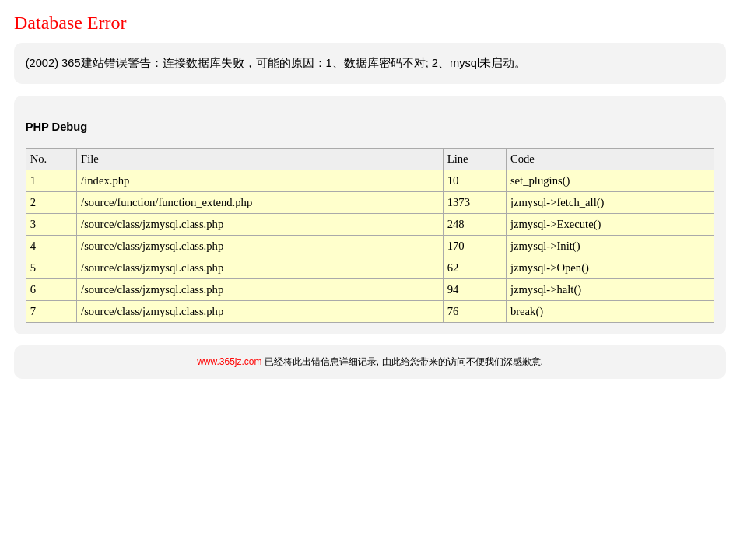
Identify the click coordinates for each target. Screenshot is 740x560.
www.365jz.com (229, 362)
